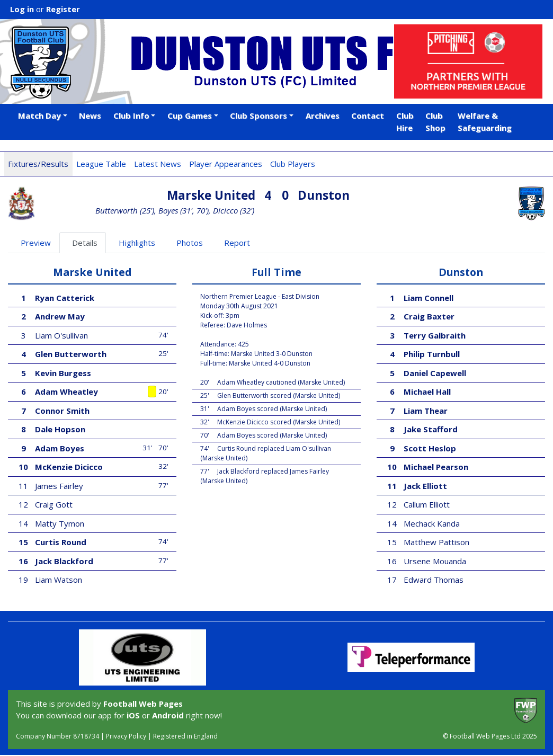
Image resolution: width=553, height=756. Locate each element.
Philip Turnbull (432, 354)
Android (168, 715)
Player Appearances (226, 164)
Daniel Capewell (435, 373)
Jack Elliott (425, 486)
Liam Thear (426, 411)
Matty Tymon (60, 523)
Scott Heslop (430, 448)
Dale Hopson (60, 429)
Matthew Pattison (436, 542)
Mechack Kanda (432, 523)
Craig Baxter (429, 316)
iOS (133, 715)
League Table (101, 164)
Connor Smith (62, 411)
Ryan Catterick (65, 298)
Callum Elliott (427, 504)
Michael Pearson (436, 467)
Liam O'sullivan (61, 335)
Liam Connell (429, 298)
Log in (22, 9)
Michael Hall (427, 392)
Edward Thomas (434, 580)
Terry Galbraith (435, 335)
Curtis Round (61, 542)
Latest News (158, 164)
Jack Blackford (64, 561)
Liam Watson (59, 580)
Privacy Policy (126, 736)
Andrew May (60, 316)
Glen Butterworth (71, 354)
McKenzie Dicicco (69, 467)
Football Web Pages (143, 704)
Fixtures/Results (38, 164)
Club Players (293, 164)
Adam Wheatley (66, 392)
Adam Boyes (60, 448)
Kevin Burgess (63, 373)
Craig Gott (54, 504)
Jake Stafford (431, 429)
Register (63, 9)
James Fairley (59, 486)
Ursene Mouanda (435, 561)
